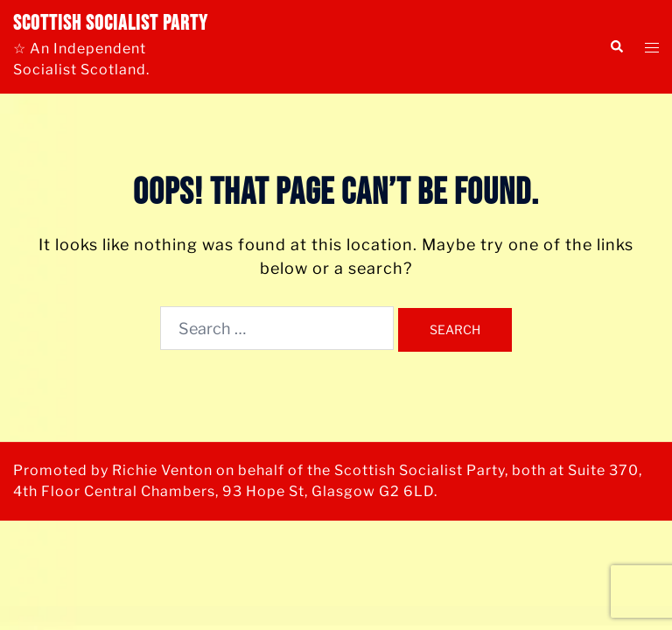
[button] (616, 46)
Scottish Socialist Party (110, 23)
